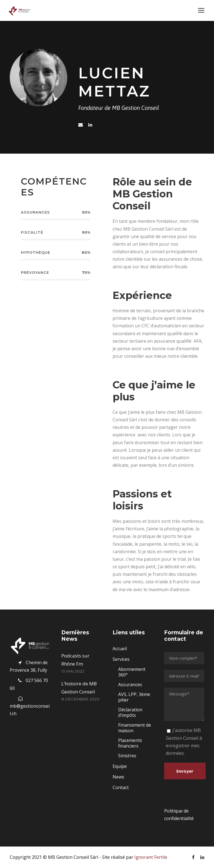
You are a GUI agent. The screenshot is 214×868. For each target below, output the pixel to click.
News (118, 777)
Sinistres (127, 756)
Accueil (120, 649)
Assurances (130, 685)
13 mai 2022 (73, 671)
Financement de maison (135, 728)
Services (121, 659)
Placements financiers (130, 743)
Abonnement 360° (132, 672)
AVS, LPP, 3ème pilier (134, 697)
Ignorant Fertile (151, 857)
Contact (121, 787)
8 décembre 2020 (81, 699)
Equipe (120, 766)
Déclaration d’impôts (130, 712)
